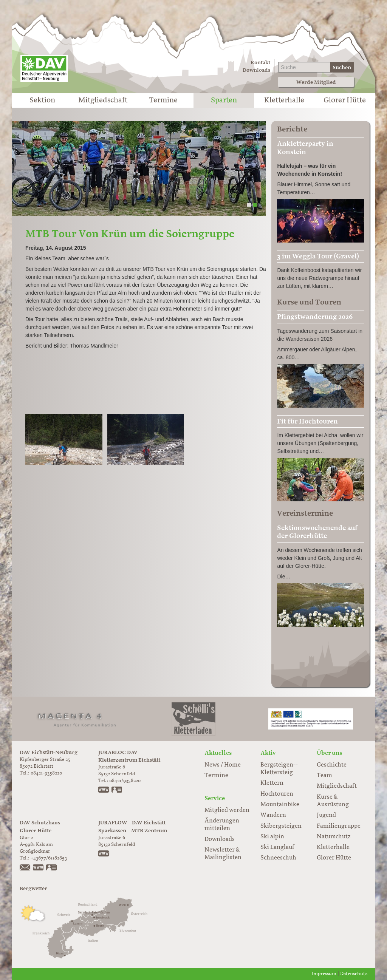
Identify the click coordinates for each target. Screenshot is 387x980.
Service (215, 798)
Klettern (272, 783)
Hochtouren (277, 794)
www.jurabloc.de (104, 790)
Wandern (273, 815)
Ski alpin (272, 837)
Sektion (42, 100)
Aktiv (268, 753)
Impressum (324, 974)
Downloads (256, 70)
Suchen (342, 67)
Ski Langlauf (277, 847)
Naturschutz (334, 837)
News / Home (223, 765)
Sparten (224, 100)
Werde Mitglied (316, 82)
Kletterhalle (284, 100)
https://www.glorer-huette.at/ (39, 868)
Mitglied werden (227, 810)
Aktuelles (218, 753)
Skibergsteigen (281, 826)
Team (324, 776)
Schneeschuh (278, 858)
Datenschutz (354, 974)
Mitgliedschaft (103, 100)
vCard (117, 790)
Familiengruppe (339, 826)
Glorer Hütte (345, 100)
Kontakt (260, 63)
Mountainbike (280, 805)
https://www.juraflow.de (104, 854)
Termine (163, 100)
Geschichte (332, 765)
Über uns (329, 753)
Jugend (326, 815)
